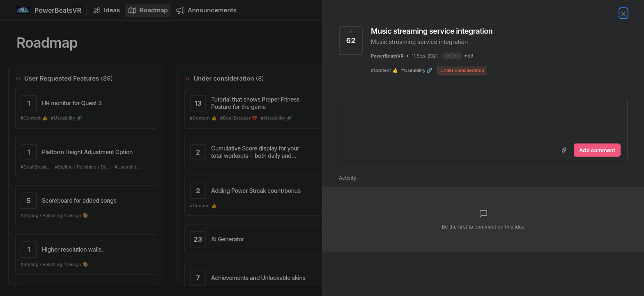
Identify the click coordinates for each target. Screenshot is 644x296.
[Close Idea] (623, 13)
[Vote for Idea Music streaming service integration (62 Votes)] (351, 41)
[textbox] (483, 119)
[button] (458, 56)
